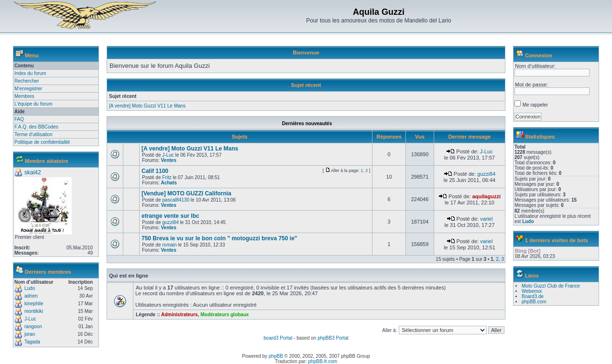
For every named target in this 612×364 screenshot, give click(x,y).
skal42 (33, 172)
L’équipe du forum (33, 104)
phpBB (276, 356)
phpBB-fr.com (323, 361)
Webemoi (532, 291)
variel (486, 219)
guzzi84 (486, 174)
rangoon (33, 327)
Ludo (30, 288)
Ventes (168, 160)
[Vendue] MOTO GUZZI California (186, 193)
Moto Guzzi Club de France (551, 286)
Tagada (32, 342)
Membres (24, 96)
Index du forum (30, 73)
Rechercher (27, 81)
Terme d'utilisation (33, 134)
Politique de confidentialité (42, 142)
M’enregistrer (28, 89)
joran (30, 334)
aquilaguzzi (486, 196)
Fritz (167, 177)
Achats (169, 183)
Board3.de (533, 296)
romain (169, 245)
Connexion (539, 55)
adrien (31, 296)
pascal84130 (176, 200)
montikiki (34, 311)
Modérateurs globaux (224, 315)
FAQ (19, 119)
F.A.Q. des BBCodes (36, 127)
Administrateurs (180, 315)
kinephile (34, 304)
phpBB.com (534, 302)
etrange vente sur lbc (170, 216)
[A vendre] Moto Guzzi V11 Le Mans (147, 106)
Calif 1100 (155, 171)
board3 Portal (278, 338)
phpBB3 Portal (333, 338)
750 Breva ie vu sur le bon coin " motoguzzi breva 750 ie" (219, 238)
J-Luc (30, 319)
